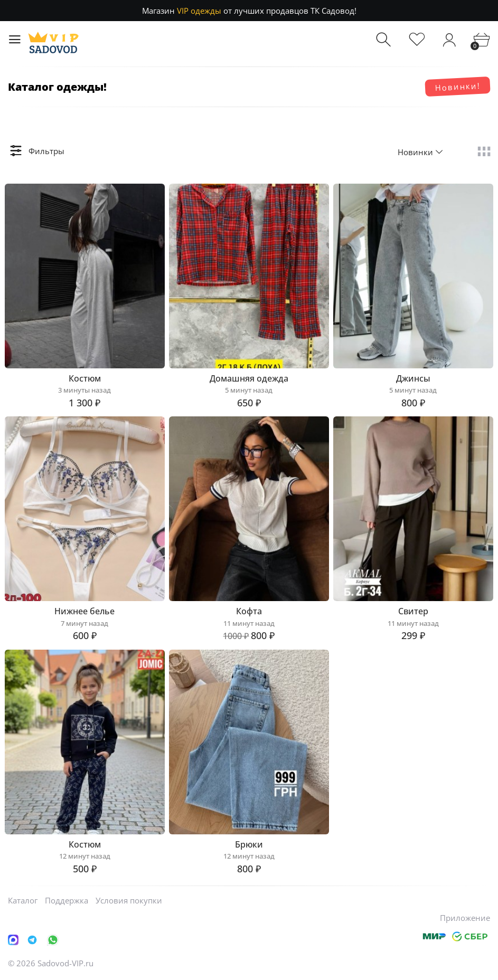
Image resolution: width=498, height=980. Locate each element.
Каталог (23, 900)
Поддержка (67, 900)
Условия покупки (129, 900)
